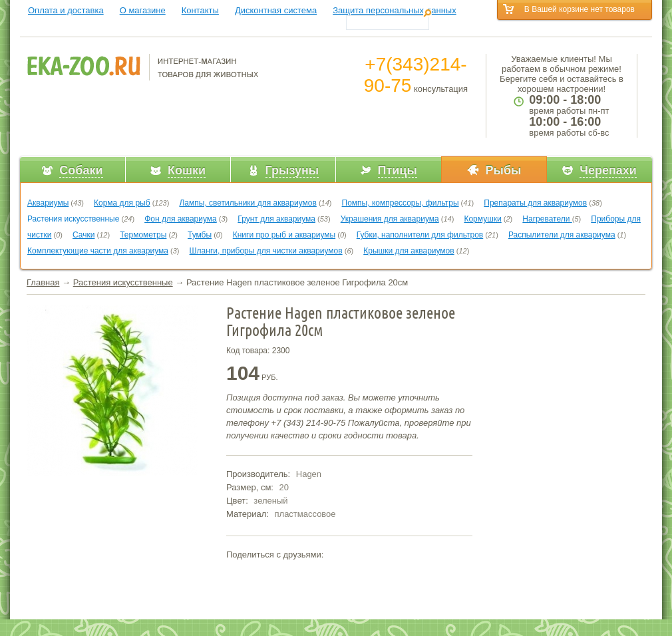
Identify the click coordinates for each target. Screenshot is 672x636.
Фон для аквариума (181, 219)
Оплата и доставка (66, 10)
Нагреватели (547, 219)
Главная (43, 282)
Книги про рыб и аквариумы (284, 235)
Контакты (200, 10)
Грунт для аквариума (276, 219)
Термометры (143, 235)
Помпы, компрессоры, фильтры (401, 203)
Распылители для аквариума (562, 235)
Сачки (84, 235)
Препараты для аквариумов (535, 203)
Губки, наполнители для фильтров (420, 235)
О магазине (143, 10)
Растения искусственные (73, 219)
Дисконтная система (276, 10)
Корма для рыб (122, 203)
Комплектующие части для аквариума (98, 251)
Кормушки (482, 219)
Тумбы (200, 235)
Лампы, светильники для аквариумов (248, 203)
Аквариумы (48, 203)
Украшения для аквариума (390, 219)
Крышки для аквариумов (409, 251)
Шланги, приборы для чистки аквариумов (266, 251)
